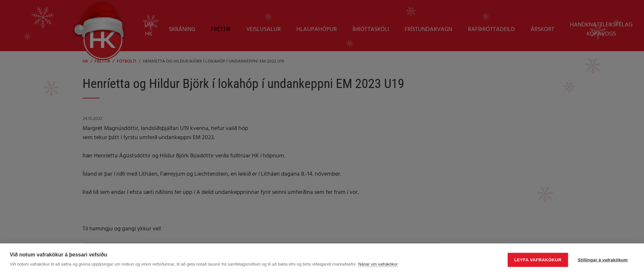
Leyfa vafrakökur (538, 260)
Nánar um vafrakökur (378, 264)
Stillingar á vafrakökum (603, 260)
